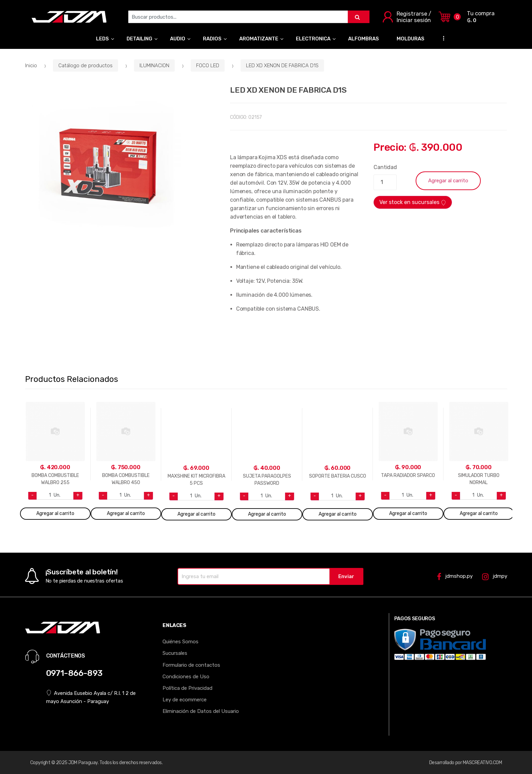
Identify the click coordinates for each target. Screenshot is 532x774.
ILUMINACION (154, 66)
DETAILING (139, 39)
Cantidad (385, 167)
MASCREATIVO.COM (482, 763)
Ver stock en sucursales (413, 202)
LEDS (102, 39)
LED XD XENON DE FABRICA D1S (282, 66)
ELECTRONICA (313, 39)
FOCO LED (208, 66)
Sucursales (175, 653)
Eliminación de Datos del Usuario (201, 711)
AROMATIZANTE (259, 39)
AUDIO (178, 39)
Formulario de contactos (191, 665)
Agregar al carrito (448, 181)
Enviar (346, 576)
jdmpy (495, 577)
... (442, 38)
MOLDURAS (411, 39)
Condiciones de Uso (186, 677)
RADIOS (212, 39)
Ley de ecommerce (185, 700)
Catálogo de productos (85, 66)
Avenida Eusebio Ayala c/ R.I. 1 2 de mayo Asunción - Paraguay (91, 697)
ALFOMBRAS (364, 39)
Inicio (31, 66)
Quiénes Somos (180, 642)
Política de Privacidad (187, 688)
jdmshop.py (455, 577)
